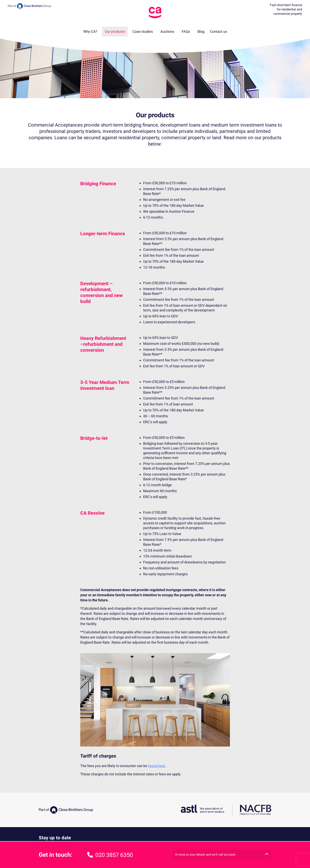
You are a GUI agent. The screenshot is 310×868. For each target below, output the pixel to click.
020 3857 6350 (110, 855)
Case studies (143, 32)
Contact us (218, 32)
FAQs (186, 32)
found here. (157, 766)
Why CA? (90, 32)
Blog (201, 32)
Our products (115, 32)
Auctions (167, 32)
